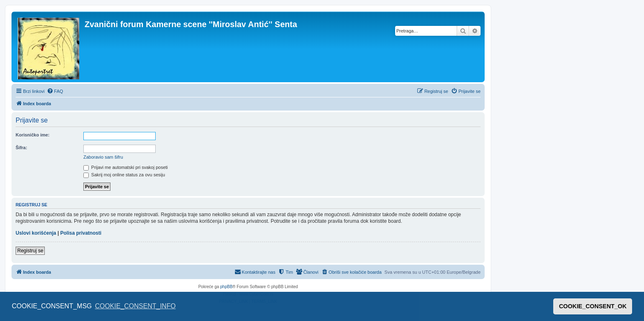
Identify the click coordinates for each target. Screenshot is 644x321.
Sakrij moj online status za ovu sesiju (124, 175)
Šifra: (21, 148)
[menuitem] (55, 91)
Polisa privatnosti (81, 233)
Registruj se (30, 251)
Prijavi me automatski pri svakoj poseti (126, 167)
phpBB (226, 287)
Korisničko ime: (33, 135)
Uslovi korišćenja (36, 233)
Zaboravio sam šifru (103, 157)
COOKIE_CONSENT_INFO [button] (135, 306)
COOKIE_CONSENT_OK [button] (593, 306)
